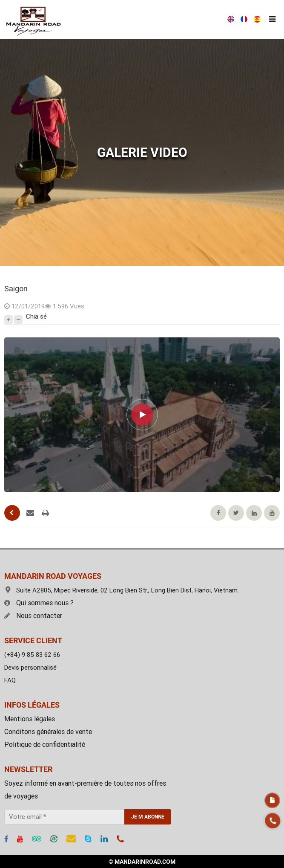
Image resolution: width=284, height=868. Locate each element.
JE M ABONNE (148, 817)
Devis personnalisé (30, 668)
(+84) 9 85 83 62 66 (32, 655)
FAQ (10, 680)
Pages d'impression (45, 513)
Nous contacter (33, 616)
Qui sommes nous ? (39, 603)
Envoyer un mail (30, 513)
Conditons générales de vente (48, 732)
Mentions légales (30, 719)
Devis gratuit (272, 800)
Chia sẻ (36, 316)
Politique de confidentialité (45, 745)
